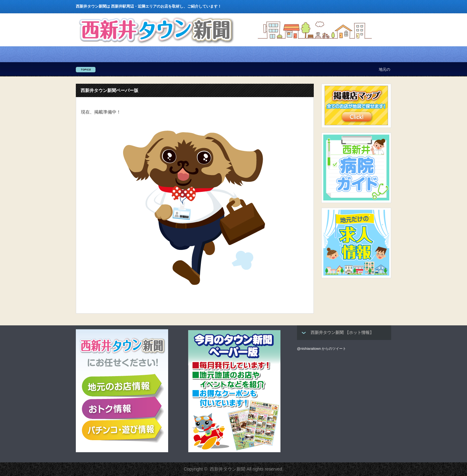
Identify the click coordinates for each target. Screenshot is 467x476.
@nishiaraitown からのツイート (322, 349)
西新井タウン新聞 (227, 469)
